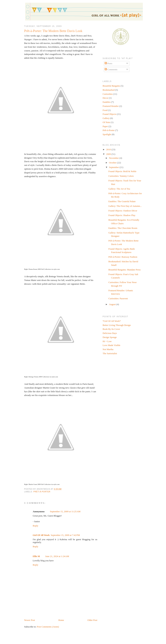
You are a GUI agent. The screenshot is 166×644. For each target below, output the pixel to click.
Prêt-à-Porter (42, 492)
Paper (105, 126)
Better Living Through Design (117, 325)
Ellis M (36, 556)
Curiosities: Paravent (118, 298)
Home (61, 620)
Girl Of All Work (41, 535)
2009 (109, 154)
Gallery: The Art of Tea (119, 189)
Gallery (106, 118)
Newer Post (30, 620)
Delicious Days (110, 333)
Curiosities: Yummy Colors (121, 176)
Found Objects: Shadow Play (122, 215)
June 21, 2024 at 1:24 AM (57, 556)
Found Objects (109, 114)
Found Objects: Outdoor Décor (123, 211)
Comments (111, 69)
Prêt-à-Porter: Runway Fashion (123, 257)
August (113, 304)
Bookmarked (109, 90)
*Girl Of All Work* (112, 321)
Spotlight (107, 134)
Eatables (107, 102)
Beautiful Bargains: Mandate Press (125, 270)
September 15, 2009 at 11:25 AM (65, 511)
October (113, 163)
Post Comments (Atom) (48, 627)
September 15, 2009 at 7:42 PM (65, 535)
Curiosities (108, 94)
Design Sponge (110, 337)
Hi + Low (107, 341)
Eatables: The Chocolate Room (123, 228)
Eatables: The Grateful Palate (122, 201)
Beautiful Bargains (111, 86)
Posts (108, 63)
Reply (36, 526)
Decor (106, 98)
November (114, 158)
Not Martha (108, 349)
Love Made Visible (112, 345)
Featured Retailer (111, 106)
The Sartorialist (110, 353)
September (114, 167)
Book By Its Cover (111, 329)
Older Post (92, 620)
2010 (109, 149)
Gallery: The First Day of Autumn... (125, 206)
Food (105, 110)
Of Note (106, 122)
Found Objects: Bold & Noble (122, 171)
